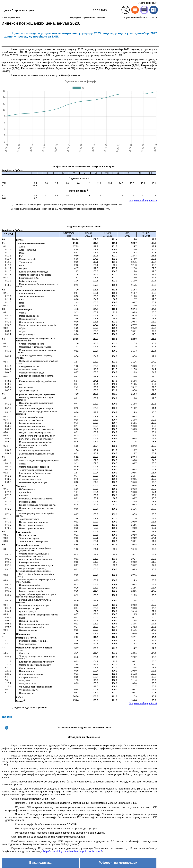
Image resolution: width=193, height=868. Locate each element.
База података (40, 863)
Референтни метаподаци (118, 863)
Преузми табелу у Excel (143, 200)
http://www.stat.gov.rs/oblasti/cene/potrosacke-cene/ (73, 851)
